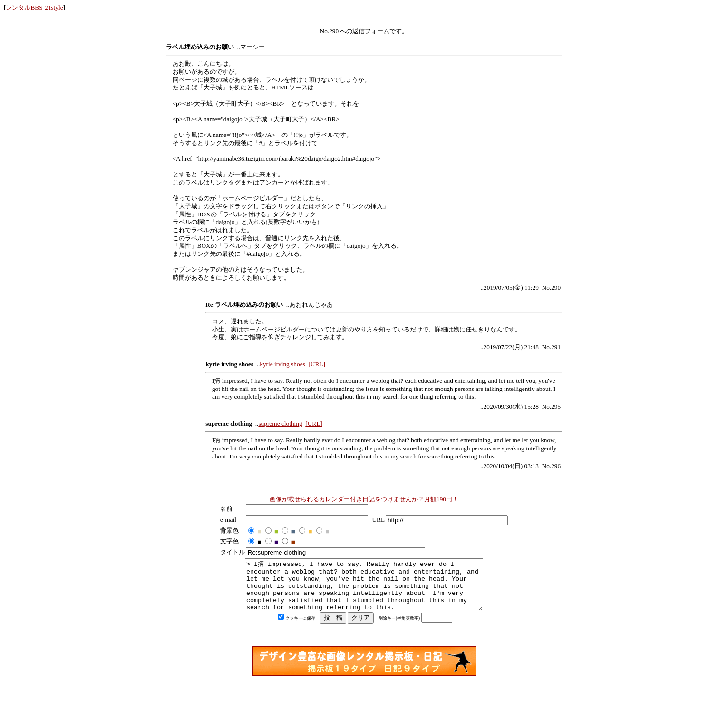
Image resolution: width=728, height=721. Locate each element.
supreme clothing (280, 424)
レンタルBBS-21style (34, 7)
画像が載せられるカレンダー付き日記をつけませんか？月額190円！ (364, 499)
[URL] (317, 364)
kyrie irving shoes (282, 364)
